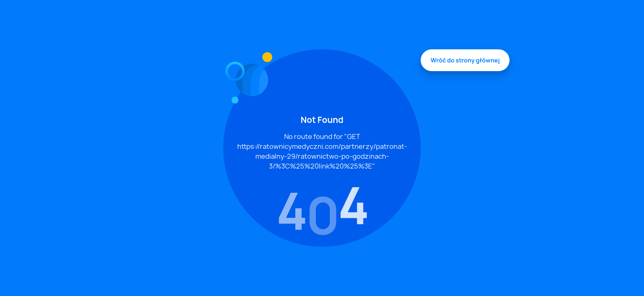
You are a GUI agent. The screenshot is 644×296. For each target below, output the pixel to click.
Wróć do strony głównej (465, 60)
